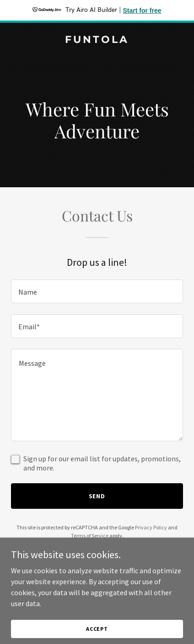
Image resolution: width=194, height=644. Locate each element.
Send (97, 496)
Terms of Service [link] (90, 536)
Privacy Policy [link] (151, 527)
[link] (97, 40)
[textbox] (97, 291)
